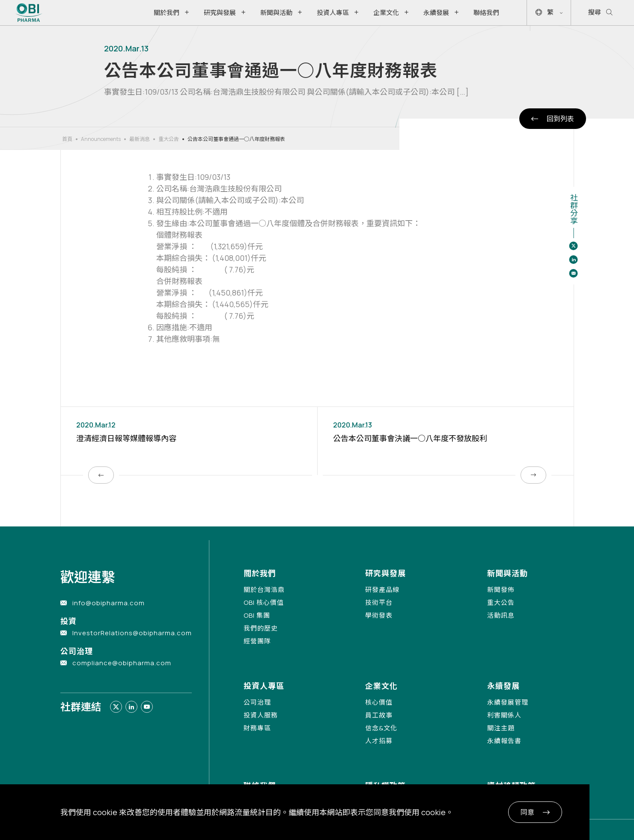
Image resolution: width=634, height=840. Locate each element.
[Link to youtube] (147, 707)
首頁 (67, 139)
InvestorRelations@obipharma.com (132, 633)
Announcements (101, 139)
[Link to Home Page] (29, 13)
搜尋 (600, 13)
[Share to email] (574, 273)
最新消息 (140, 139)
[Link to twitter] (116, 707)
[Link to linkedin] (131, 707)
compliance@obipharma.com (122, 663)
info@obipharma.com (109, 603)
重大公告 (169, 139)
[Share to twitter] (574, 246)
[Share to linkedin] (574, 260)
